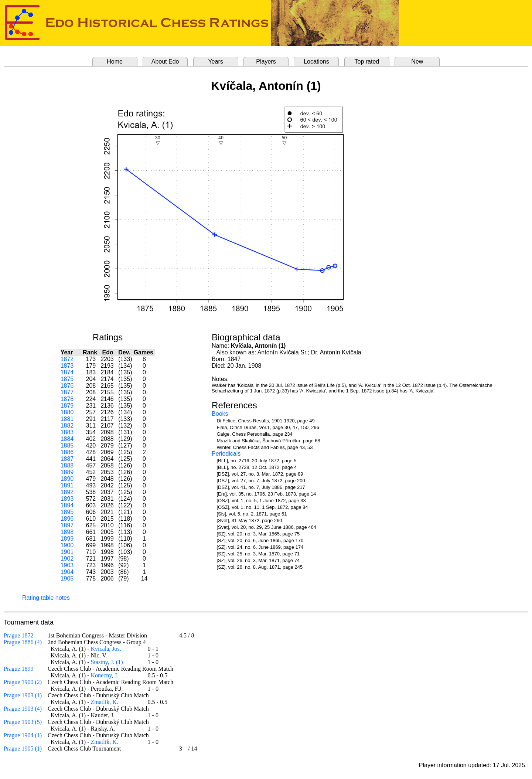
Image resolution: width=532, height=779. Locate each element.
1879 (67, 406)
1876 (67, 386)
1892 (67, 492)
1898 (67, 532)
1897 (67, 525)
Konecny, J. (105, 675)
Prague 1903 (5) (23, 722)
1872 (67, 359)
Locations (316, 62)
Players (266, 62)
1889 (67, 472)
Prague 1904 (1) (23, 735)
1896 (67, 519)
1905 (67, 579)
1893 (67, 499)
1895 (67, 512)
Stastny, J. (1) (107, 662)
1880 (67, 412)
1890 (67, 479)
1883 (67, 432)
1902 (67, 559)
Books (220, 414)
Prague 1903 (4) (23, 709)
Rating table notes (46, 598)
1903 (67, 565)
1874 (67, 372)
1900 (67, 545)
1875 (67, 379)
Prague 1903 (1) (23, 695)
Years (215, 62)
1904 (67, 572)
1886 (67, 452)
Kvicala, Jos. (106, 649)
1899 (67, 539)
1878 (67, 399)
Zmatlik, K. (105, 702)
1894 (67, 505)
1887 (67, 459)
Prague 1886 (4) (23, 642)
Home (115, 62)
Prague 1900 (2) (23, 682)
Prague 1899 (18, 669)
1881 (67, 419)
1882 (67, 426)
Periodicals (226, 454)
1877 (67, 392)
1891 (67, 485)
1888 (67, 465)
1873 (67, 366)
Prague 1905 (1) (23, 749)
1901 (67, 552)
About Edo (165, 62)
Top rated (367, 62)
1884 (67, 439)
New (417, 62)
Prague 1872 (18, 635)
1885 (67, 445)
